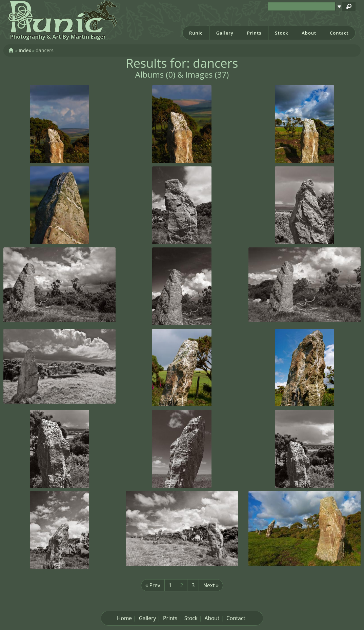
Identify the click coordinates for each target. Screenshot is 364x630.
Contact (339, 33)
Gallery (225, 33)
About (309, 33)
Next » (211, 585)
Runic (196, 33)
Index (25, 50)
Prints (254, 33)
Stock (281, 33)
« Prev (153, 585)
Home (124, 618)
